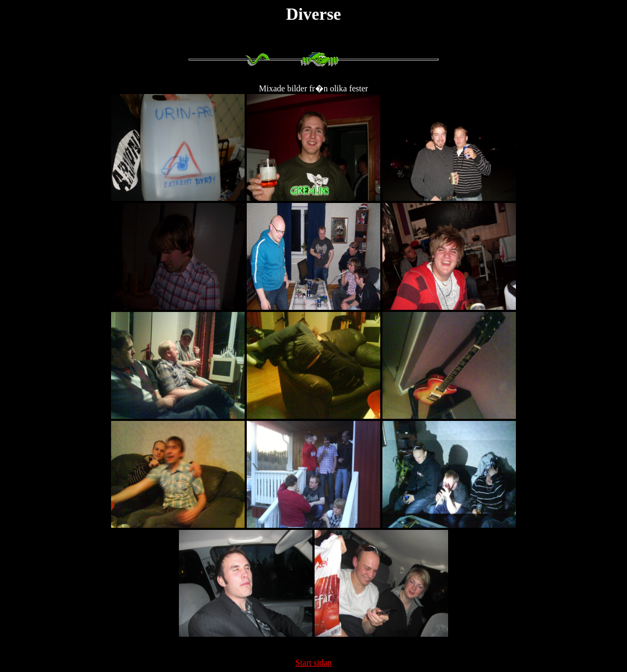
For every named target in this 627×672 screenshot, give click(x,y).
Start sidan (313, 663)
